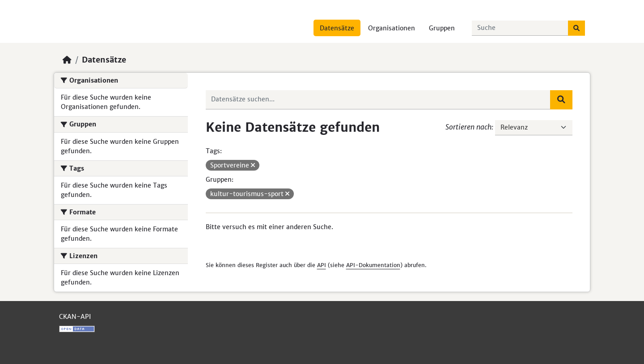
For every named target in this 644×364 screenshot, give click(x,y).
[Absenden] (576, 28)
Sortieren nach (468, 127)
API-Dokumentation (373, 265)
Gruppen (442, 28)
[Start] (67, 60)
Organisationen (392, 28)
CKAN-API (75, 317)
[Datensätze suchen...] (520, 28)
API (322, 265)
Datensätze (337, 28)
